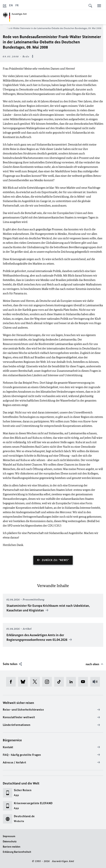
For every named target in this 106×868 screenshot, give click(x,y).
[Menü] (99, 6)
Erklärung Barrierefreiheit (17, 852)
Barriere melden (12, 847)
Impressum (9, 836)
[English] (11, 5)
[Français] (17, 5)
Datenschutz (10, 841)
